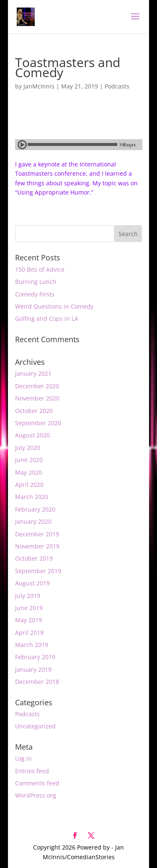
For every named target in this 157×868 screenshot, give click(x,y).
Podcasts (117, 86)
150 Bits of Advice (40, 269)
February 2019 (35, 657)
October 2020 (34, 411)
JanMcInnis (39, 86)
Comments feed (37, 783)
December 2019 (37, 534)
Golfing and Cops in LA (47, 318)
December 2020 (37, 386)
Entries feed (32, 771)
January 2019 (33, 669)
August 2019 (32, 583)
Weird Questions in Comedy (54, 306)
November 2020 (37, 398)
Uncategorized (35, 726)
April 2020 (29, 485)
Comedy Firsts (35, 294)
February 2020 (35, 509)
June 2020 (29, 460)
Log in (23, 758)
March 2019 (32, 645)
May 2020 (28, 472)
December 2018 (37, 682)
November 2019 (37, 546)
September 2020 (38, 423)
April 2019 (29, 633)
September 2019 (38, 571)
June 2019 (29, 608)
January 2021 (33, 373)
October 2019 (34, 558)
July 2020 (28, 448)
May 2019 (28, 620)
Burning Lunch (36, 282)
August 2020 (32, 435)
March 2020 (32, 497)
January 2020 (33, 521)
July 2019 (28, 596)
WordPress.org (36, 795)
